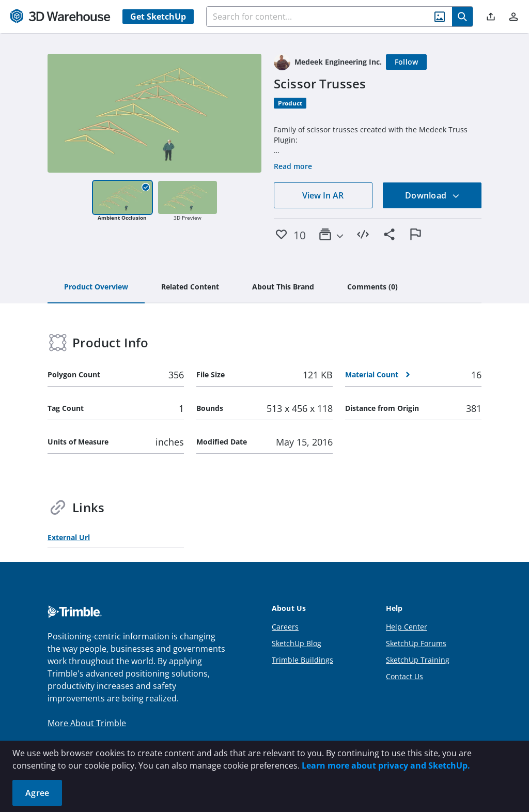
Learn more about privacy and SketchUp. (386, 765)
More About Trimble (87, 723)
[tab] (96, 287)
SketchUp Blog (297, 643)
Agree (37, 793)
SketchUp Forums (416, 643)
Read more (293, 166)
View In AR (323, 195)
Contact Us (404, 676)
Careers (285, 627)
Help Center (407, 627)
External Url (69, 537)
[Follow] (407, 62)
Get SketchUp (158, 17)
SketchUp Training (418, 660)
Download (432, 195)
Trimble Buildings (302, 660)
